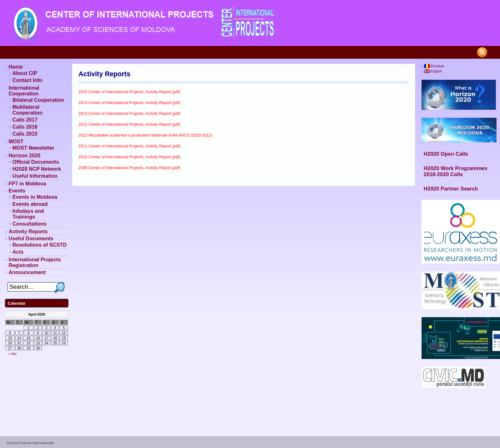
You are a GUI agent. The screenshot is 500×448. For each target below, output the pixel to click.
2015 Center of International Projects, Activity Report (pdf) (129, 92)
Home (16, 67)
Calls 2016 (25, 127)
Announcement (27, 272)
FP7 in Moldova (27, 184)
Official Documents (36, 162)
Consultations (29, 224)
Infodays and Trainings (28, 214)
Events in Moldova (35, 197)
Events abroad (30, 204)
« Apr (13, 354)
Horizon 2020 (25, 156)
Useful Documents (31, 239)
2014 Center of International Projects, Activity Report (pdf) (129, 103)
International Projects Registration (35, 262)
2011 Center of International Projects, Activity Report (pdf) (129, 146)
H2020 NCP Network (37, 169)
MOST (16, 142)
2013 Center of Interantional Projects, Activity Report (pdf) (129, 114)
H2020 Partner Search (451, 189)
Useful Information (35, 176)
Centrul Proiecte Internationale (30, 443)
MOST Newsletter (33, 148)
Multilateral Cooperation (27, 110)
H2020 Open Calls (446, 154)
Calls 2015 (25, 134)
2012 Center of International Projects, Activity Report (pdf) (129, 124)
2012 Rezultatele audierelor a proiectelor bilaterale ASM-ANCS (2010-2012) (145, 135)
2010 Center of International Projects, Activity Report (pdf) (129, 157)
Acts (18, 252)
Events (17, 191)
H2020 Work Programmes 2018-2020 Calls (456, 171)
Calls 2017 (25, 120)
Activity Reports (104, 74)
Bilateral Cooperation (38, 100)
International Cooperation (24, 91)
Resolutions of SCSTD (40, 245)
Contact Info (27, 80)
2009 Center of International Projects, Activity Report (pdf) (129, 168)
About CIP (25, 73)
